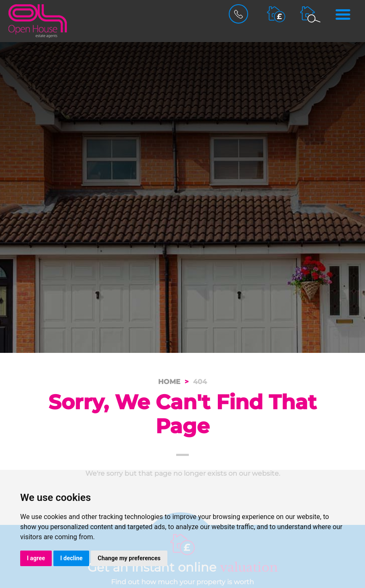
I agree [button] (36, 558)
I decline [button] (71, 558)
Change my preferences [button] (129, 558)
